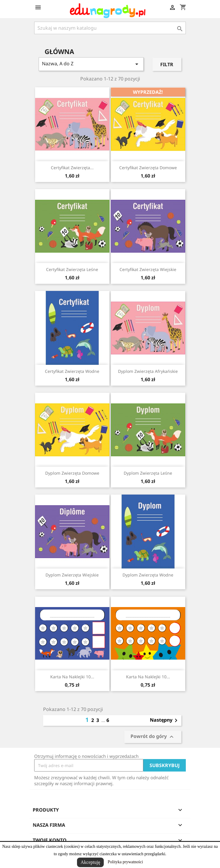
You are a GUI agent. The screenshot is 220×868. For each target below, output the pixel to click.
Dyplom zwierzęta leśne (148, 473)
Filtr (167, 64)
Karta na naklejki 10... (72, 677)
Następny (165, 720)
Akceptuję (90, 862)
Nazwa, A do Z (91, 64)
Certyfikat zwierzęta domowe (148, 168)
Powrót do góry (153, 737)
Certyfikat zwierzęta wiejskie (148, 269)
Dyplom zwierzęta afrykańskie (148, 371)
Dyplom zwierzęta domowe (72, 473)
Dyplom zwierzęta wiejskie (72, 575)
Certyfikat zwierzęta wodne (72, 371)
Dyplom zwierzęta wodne (148, 575)
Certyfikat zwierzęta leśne (72, 269)
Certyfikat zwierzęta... (72, 168)
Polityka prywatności (125, 862)
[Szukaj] (110, 28)
